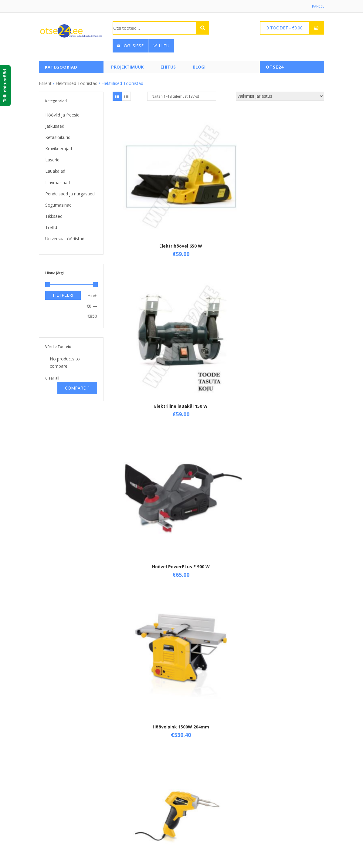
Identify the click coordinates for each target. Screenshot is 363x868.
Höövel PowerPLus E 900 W (289, 181)
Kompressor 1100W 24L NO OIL (289, 686)
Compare (75, 386)
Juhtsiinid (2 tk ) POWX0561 (218, 380)
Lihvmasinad (58, 180)
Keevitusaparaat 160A (148, 483)
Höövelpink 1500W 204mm (148, 280)
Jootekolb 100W (218, 277)
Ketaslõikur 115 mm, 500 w (218, 486)
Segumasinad (58, 203)
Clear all (52, 376)
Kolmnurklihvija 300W (218, 683)
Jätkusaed (55, 124)
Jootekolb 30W (289, 277)
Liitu (161, 46)
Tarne (118, 796)
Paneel (318, 6)
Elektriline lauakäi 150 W (218, 178)
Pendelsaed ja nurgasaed (70, 192)
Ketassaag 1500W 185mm (218, 585)
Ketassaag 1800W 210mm (289, 585)
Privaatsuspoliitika (130, 817)
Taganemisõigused (131, 807)
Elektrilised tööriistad (76, 81)
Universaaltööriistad (65, 237)
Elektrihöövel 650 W (148, 178)
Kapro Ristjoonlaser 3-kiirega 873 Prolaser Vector (289, 383)
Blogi (199, 67)
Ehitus (168, 67)
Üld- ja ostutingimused (135, 786)
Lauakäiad (55, 169)
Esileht (45, 81)
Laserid (52, 158)
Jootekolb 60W (148, 377)
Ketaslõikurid (58, 135)
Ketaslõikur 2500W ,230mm (148, 585)
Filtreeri (63, 293)
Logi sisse (130, 46)
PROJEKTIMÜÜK (127, 67)
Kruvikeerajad (59, 147)
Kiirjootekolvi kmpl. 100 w (148, 686)
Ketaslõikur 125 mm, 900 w (289, 486)
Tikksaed (54, 214)
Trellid (51, 225)
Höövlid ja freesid (62, 113)
